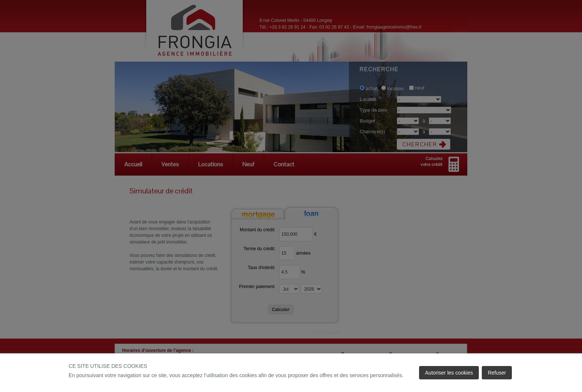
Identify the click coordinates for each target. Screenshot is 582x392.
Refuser (497, 373)
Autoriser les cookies (449, 373)
